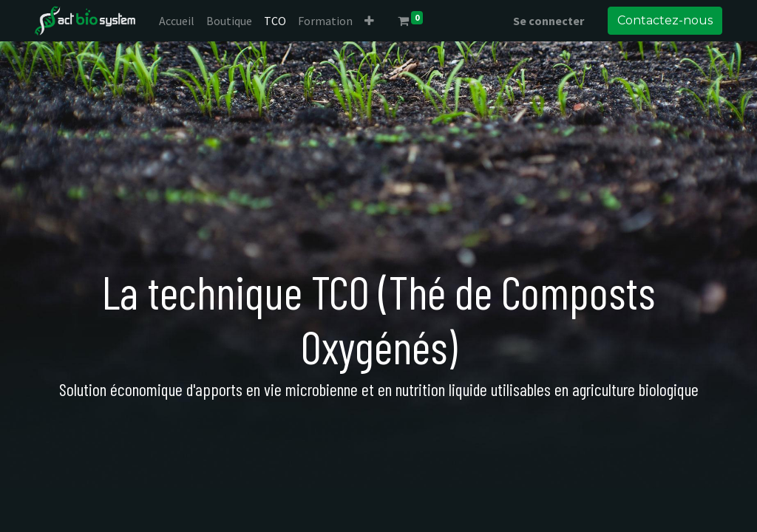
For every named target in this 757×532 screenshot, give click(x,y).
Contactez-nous (665, 20)
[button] (369, 21)
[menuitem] (177, 21)
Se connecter (549, 21)
